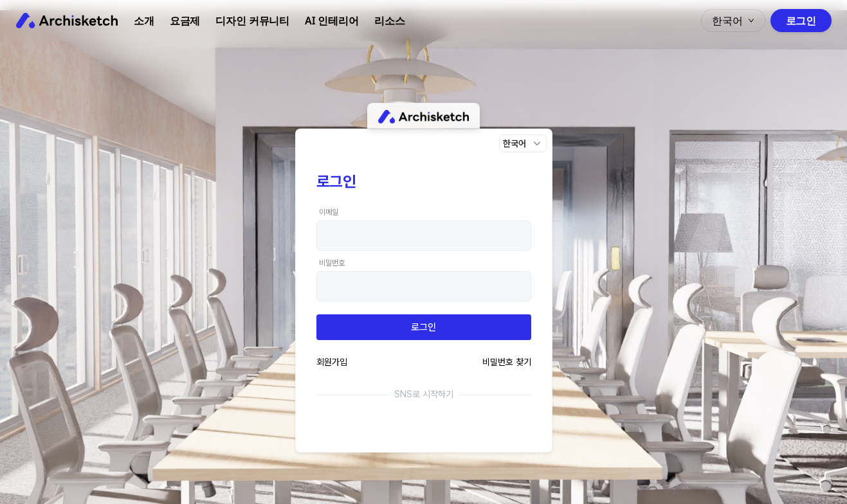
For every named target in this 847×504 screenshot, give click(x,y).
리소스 (390, 21)
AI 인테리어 (332, 21)
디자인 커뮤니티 (252, 21)
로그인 (801, 21)
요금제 (185, 21)
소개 (144, 21)
